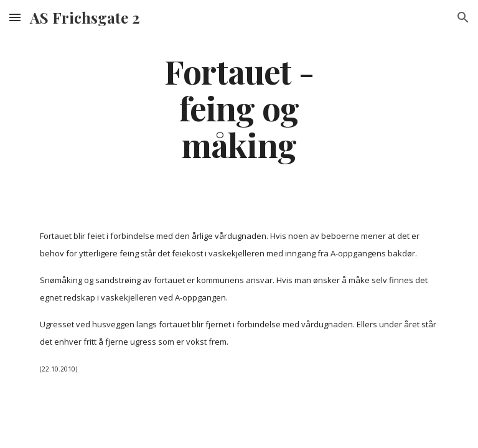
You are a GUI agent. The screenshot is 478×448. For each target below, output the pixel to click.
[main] (239, 108)
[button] (15, 17)
